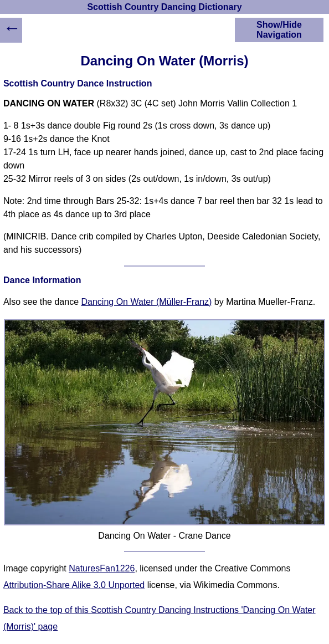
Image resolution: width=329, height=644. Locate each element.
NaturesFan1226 (102, 568)
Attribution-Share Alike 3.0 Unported (74, 585)
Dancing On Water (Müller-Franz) (146, 302)
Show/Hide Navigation (279, 30)
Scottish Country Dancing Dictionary (164, 7)
